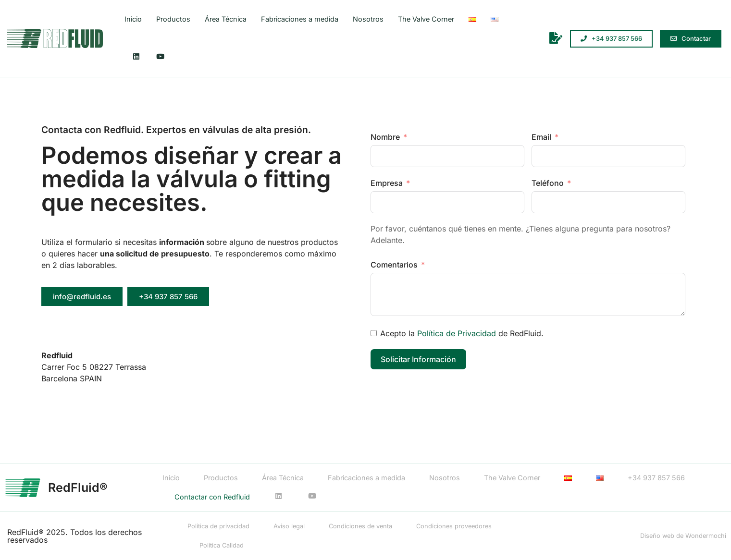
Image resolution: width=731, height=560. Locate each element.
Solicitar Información (418, 359)
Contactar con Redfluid (212, 497)
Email (541, 137)
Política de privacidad (218, 526)
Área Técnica (226, 19)
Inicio (133, 19)
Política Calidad (222, 545)
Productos (173, 19)
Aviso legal (289, 526)
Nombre (385, 137)
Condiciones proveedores (454, 526)
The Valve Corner (426, 19)
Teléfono (548, 183)
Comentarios (395, 265)
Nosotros (368, 19)
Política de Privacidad (457, 333)
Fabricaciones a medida (300, 19)
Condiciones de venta (360, 526)
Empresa (387, 183)
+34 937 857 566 (656, 478)
